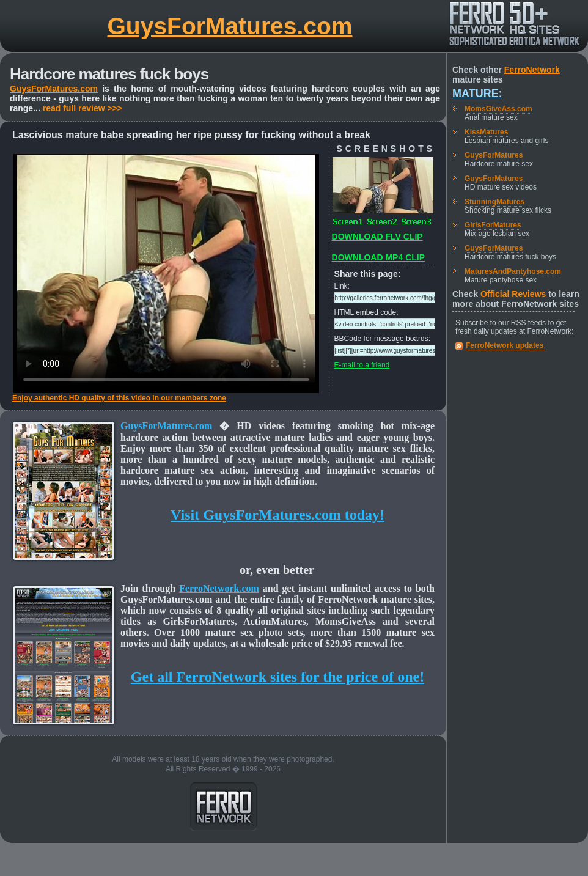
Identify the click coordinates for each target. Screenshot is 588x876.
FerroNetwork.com (219, 588)
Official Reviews (513, 294)
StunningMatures (494, 202)
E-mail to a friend (362, 365)
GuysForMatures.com (230, 26)
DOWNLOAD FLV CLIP (377, 237)
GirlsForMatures (493, 225)
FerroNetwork (532, 70)
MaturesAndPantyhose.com (513, 271)
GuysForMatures (494, 155)
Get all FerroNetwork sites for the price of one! (277, 677)
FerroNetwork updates (505, 345)
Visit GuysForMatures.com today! (277, 515)
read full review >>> (83, 108)
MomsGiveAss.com (498, 109)
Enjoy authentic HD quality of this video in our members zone (119, 398)
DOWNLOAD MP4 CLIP (378, 257)
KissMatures (486, 132)
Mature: (477, 94)
